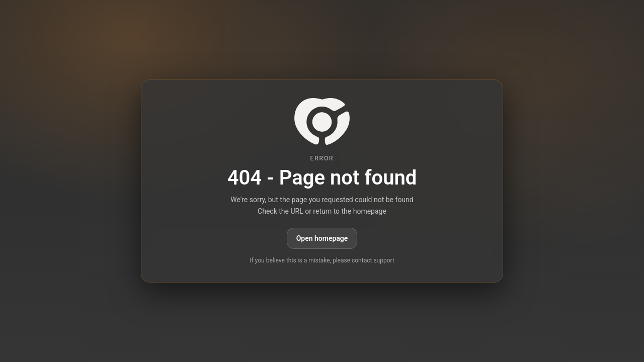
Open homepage (322, 238)
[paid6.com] (322, 121)
